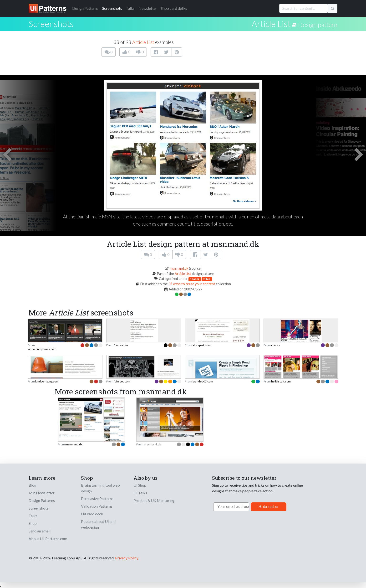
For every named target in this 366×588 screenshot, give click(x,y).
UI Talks (140, 493)
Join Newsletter (42, 493)
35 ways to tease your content (192, 284)
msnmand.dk (179, 268)
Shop (33, 523)
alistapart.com (202, 345)
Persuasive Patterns (97, 498)
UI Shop (140, 485)
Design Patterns (42, 500)
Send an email (40, 531)
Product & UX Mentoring (154, 500)
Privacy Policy (127, 558)
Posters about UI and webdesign (98, 524)
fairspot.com (122, 381)
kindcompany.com (47, 381)
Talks (130, 8)
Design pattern (318, 25)
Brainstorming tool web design (100, 488)
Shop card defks (174, 8)
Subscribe (268, 507)
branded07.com (203, 381)
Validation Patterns (97, 506)
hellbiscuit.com (281, 381)
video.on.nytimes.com (42, 349)
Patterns (85, 8)
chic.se (276, 345)
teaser (195, 279)
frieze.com (121, 345)
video (207, 279)
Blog (33, 485)
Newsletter (148, 8)
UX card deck (92, 514)
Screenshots (112, 8)
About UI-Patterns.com (48, 539)
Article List (271, 24)
